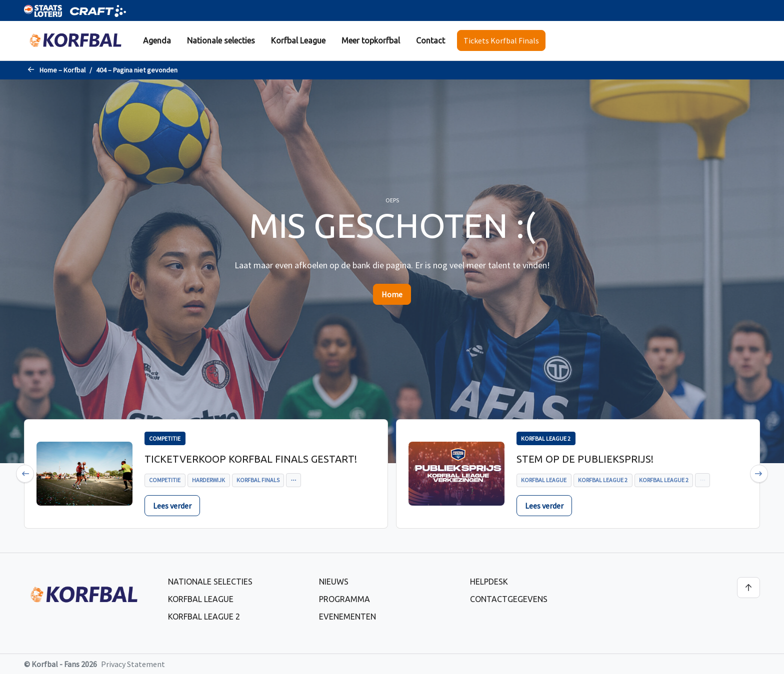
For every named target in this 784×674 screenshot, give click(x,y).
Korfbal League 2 (204, 617)
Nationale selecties (221, 40)
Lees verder (172, 506)
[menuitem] (157, 41)
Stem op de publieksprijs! (585, 459)
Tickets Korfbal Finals (501, 40)
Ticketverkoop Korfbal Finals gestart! (251, 459)
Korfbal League (298, 40)
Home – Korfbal (62, 70)
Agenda (157, 40)
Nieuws (334, 582)
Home (392, 294)
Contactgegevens (509, 599)
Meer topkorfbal (371, 40)
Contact (430, 40)
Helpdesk (489, 582)
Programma (344, 599)
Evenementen (347, 617)
